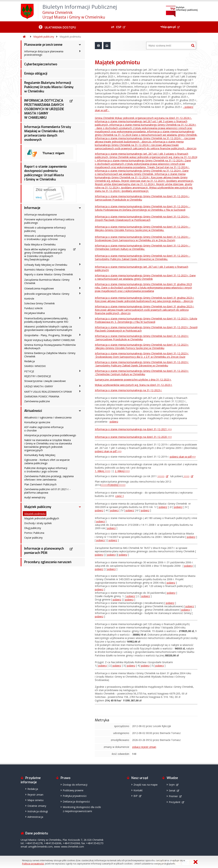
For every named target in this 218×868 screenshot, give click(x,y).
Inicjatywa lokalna (34, 313)
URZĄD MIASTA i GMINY (39, 386)
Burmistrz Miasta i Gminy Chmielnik (45, 270)
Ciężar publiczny (33, 538)
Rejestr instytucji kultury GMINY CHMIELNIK (50, 340)
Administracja (35, 817)
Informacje (32, 208)
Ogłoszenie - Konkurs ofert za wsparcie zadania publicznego (47, 461)
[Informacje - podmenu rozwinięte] (80, 208)
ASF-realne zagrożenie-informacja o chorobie (44, 429)
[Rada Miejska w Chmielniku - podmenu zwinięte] (80, 244)
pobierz (114, 422)
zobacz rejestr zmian (144, 747)
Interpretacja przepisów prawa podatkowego (50, 435)
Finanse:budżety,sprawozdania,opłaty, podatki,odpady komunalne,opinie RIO (46, 320)
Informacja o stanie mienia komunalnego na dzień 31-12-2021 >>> (133, 429)
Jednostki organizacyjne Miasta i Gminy (47, 294)
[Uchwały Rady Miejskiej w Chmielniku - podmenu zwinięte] (80, 264)
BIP (136, 796)
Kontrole (29, 299)
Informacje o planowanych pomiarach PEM (44, 551)
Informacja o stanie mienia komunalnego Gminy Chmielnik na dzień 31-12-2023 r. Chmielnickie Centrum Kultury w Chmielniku (142, 373)
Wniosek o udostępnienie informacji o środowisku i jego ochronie (45, 237)
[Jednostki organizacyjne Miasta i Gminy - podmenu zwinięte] (80, 293)
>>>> (186, 476)
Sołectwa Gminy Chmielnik (39, 303)
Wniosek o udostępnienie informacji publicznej (45, 229)
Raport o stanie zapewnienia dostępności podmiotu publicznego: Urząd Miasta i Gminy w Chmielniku (45, 173)
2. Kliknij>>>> (122, 471)
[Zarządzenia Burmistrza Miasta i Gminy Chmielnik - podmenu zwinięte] (80, 279)
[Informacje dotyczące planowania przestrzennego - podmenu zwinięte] (80, 51)
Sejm (172, 785)
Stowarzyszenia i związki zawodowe (45, 381)
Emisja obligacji (36, 74)
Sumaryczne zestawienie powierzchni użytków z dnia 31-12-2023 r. (133, 380)
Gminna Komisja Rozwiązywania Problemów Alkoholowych (50, 347)
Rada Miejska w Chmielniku (40, 244)
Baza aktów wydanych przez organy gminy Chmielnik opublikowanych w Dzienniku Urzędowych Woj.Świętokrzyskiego (45, 254)
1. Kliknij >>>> (103, 471)
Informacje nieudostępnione (41, 215)
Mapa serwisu (35, 800)
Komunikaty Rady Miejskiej (40, 455)
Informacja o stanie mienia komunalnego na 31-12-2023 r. (128, 390)
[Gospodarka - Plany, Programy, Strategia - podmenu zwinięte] (80, 335)
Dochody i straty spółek (38, 523)
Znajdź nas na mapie (146, 785)
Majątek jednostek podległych (42, 518)
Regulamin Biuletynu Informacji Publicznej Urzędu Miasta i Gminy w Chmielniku (49, 87)
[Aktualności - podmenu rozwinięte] (80, 411)
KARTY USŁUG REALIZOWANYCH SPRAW (48, 392)
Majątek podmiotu (70, 37)
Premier (173, 796)
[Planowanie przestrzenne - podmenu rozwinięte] (80, 45)
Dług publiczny (33, 528)
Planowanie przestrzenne (43, 45)
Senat (172, 790)
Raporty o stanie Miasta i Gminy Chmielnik (49, 274)
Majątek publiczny (44, 37)
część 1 (120, 496)
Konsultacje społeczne (37, 422)
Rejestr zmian (35, 795)
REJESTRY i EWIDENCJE (38, 376)
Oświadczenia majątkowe (39, 288)
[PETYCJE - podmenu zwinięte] (80, 371)
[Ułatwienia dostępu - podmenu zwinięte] (57, 27)
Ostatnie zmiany (37, 806)
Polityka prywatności (75, 796)
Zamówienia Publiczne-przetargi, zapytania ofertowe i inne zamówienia (49, 478)
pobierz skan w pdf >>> (108, 451)
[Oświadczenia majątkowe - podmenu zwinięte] (80, 288)
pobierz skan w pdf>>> (183, 457)
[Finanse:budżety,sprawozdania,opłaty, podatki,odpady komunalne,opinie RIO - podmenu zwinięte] (80, 318)
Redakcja (30, 361)
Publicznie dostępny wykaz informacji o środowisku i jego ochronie (46, 470)
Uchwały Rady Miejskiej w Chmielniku (46, 265)
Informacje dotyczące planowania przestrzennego (44, 53)
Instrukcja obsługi (38, 811)
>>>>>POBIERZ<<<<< (113, 485)
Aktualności (33, 411)
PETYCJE (29, 371)
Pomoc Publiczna (34, 533)
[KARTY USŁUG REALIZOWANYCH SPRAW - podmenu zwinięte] (80, 391)
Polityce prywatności (33, 864)
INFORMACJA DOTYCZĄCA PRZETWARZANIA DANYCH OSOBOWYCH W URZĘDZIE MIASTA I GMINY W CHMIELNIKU (44, 109)
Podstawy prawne (73, 790)
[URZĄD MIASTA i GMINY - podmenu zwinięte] (80, 386)
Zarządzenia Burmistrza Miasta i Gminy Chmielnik (47, 281)
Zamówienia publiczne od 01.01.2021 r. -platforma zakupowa (47, 491)
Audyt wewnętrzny (35, 497)
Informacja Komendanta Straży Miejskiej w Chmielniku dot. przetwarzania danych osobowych (48, 133)
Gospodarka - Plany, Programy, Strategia (48, 335)
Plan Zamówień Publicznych (40, 484)
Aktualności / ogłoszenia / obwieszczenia (48, 417)
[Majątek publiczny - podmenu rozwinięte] (80, 507)
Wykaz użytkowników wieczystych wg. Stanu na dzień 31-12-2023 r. (134, 385)
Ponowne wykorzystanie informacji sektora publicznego (49, 221)
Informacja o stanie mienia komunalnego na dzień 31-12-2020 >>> (133, 437)
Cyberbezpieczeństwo (41, 64)
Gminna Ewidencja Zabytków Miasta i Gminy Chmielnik (50, 355)
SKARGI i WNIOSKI (35, 366)
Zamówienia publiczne (37, 401)
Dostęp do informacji (75, 785)
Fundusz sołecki (33, 308)
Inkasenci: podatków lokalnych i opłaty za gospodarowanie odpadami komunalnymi (48, 328)
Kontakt (138, 790)
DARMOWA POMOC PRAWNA (42, 396)
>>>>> (161, 476)
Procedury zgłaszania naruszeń (48, 562)
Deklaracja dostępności (76, 802)
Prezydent (175, 802)
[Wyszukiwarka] (168, 46)
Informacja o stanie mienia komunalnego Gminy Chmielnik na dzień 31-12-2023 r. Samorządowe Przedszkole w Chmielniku (142, 338)
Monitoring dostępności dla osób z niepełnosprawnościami (82, 809)
